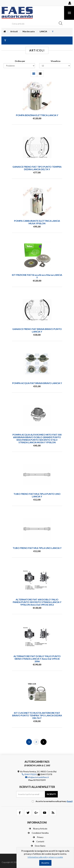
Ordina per (20, 61)
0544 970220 (29, 774)
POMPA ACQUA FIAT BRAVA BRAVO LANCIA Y (37, 383)
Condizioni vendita (38, 833)
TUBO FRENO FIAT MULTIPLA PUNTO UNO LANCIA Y (37, 495)
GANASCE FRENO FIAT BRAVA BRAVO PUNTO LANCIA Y (37, 330)
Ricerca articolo (38, 829)
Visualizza (56, 61)
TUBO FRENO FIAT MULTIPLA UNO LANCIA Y (37, 548)
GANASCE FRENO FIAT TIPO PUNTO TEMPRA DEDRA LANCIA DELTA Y (37, 168)
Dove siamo (38, 846)
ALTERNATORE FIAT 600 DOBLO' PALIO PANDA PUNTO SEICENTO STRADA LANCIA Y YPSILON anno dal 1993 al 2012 (37, 602)
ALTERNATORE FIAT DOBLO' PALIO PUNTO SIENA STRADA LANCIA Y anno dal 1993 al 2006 (37, 659)
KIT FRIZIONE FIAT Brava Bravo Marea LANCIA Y (37, 276)
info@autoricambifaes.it (37, 777)
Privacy (38, 837)
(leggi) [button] (70, 801)
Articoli (14, 31)
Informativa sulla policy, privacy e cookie (45, 857)
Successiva (44, 742)
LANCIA (43, 31)
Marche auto (29, 31)
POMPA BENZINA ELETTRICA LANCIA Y (37, 115)
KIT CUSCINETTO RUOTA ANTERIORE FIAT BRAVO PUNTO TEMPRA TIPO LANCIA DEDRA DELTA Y (37, 715)
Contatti (38, 842)
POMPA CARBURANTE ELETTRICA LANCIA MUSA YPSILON (37, 222)
